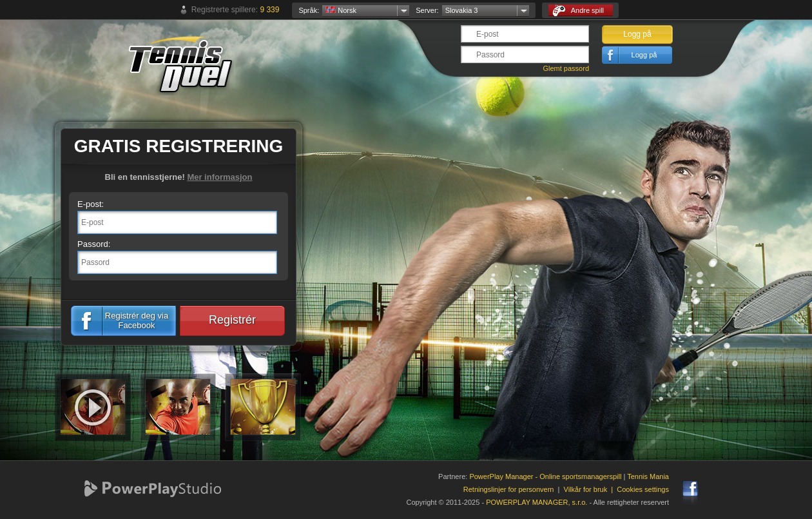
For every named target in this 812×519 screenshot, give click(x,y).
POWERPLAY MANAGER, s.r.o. (536, 502)
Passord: (94, 244)
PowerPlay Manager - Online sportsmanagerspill (545, 476)
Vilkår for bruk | (591, 489)
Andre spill (578, 11)
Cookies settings (643, 489)
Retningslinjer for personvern (509, 489)
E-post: (91, 204)
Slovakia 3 (462, 10)
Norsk (341, 10)
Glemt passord (566, 68)
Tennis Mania (648, 476)
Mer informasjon (219, 177)
